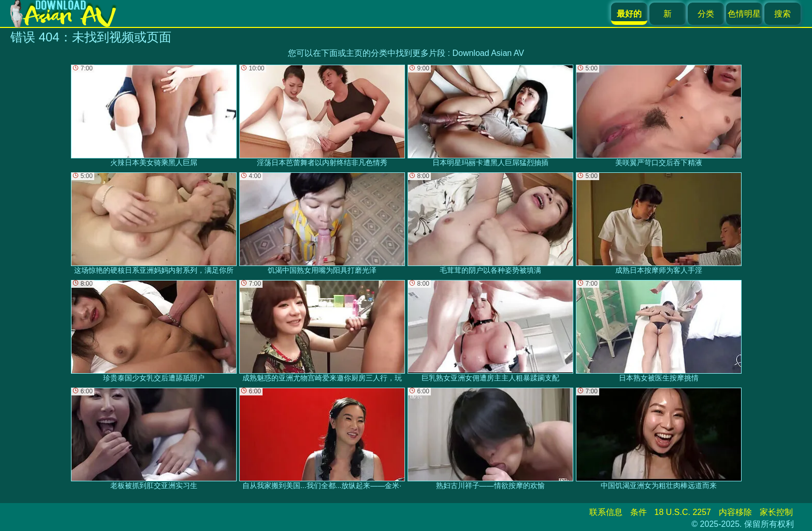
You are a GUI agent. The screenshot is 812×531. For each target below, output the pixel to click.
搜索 (782, 14)
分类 (706, 14)
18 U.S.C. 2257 (683, 512)
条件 (639, 512)
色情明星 (744, 14)
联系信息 (606, 512)
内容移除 (735, 512)
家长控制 (776, 512)
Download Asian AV (488, 53)
